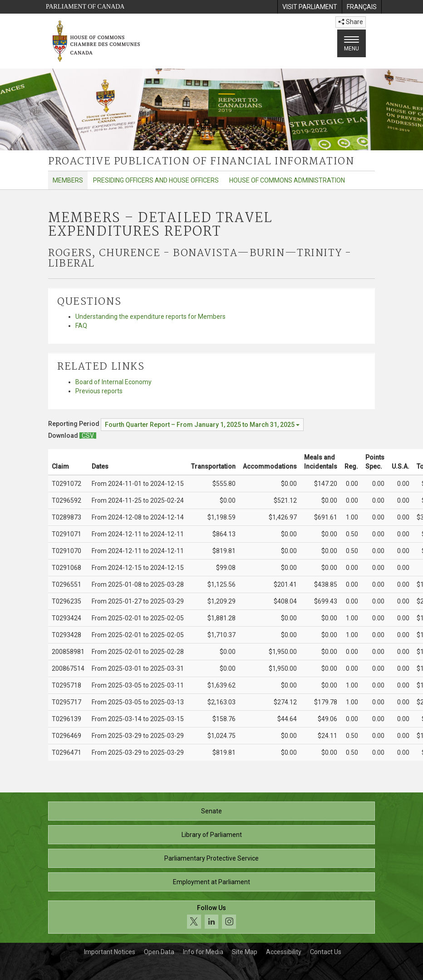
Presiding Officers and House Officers (156, 180)
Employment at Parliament (211, 882)
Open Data (159, 952)
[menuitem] (310, 7)
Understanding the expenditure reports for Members (150, 317)
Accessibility (284, 952)
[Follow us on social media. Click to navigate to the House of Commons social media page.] (211, 917)
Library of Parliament (212, 835)
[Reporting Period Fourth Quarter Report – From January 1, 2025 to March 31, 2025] (202, 425)
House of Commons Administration (287, 180)
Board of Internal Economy (113, 382)
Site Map (245, 952)
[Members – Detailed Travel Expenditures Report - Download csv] (88, 436)
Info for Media (203, 952)
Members (68, 180)
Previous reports (99, 391)
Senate (211, 811)
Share (351, 22)
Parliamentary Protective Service (211, 858)
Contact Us (326, 952)
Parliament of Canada (85, 7)
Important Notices (110, 952)
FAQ (81, 326)
